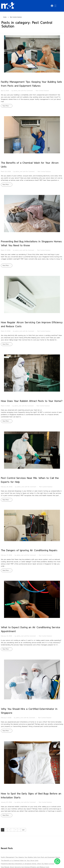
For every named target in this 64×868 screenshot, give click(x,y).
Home (5, 17)
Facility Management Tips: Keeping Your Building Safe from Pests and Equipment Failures (31, 857)
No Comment (28, 91)
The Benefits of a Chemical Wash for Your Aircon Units (20, 860)
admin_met (17, 91)
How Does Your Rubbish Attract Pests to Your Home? (32, 401)
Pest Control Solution (42, 91)
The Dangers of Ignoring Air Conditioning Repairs (29, 550)
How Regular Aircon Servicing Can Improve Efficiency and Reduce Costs (25, 867)
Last (23, 830)
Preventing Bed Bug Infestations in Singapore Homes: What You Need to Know (28, 864)
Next (19, 830)
